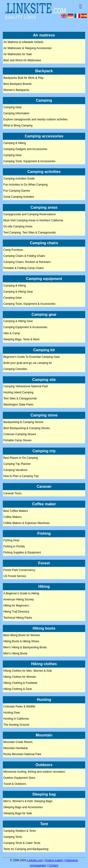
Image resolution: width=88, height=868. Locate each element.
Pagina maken (54, 860)
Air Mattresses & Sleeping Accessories (27, 48)
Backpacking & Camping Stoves (23, 422)
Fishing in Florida (14, 547)
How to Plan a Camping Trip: (21, 476)
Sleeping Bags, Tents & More (21, 340)
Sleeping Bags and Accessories (23, 807)
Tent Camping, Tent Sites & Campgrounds (29, 233)
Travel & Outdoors (15, 784)
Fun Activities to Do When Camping (25, 185)
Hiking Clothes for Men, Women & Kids (28, 671)
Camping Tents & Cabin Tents (22, 843)
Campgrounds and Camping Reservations (29, 214)
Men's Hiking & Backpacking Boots (25, 647)
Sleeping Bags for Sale (18, 814)
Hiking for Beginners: (16, 606)
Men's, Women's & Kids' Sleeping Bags (28, 801)
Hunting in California (16, 719)
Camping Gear (12, 108)
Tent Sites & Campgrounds (20, 399)
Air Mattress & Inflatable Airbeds (23, 42)
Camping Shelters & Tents (20, 831)
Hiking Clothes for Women (20, 677)
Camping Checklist (15, 369)
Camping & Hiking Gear (18, 292)
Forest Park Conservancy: (20, 570)
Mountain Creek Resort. (18, 742)
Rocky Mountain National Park (22, 754)
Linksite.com (35, 860)
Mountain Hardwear (16, 748)
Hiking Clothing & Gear (18, 689)
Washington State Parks (18, 405)
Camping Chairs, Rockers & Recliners (27, 262)
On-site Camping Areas (18, 226)
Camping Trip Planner (17, 464)
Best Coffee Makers (16, 511)
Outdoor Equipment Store (19, 778)
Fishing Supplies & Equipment (22, 553)
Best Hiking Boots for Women (22, 635)
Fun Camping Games (17, 191)
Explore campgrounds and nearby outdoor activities (35, 120)
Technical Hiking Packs (18, 618)
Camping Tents (13, 837)
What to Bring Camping (18, 126)
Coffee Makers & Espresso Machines (26, 523)
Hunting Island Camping (18, 393)
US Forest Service (15, 576)
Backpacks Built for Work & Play (23, 78)
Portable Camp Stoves (17, 440)
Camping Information (16, 114)
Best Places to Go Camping (21, 458)
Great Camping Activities (19, 197)
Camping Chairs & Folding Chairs (24, 256)
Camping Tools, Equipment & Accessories (29, 161)
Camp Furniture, (13, 250)
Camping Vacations (15, 470)
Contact (53, 865)
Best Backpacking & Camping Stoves (27, 428)
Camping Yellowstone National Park (26, 387)
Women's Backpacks (16, 90)
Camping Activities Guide (19, 179)
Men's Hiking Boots (15, 653)
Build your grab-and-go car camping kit (27, 363)
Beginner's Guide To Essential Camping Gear (32, 357)
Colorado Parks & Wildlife (19, 707)
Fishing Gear (11, 541)
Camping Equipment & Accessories (25, 327)
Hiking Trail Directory (16, 612)
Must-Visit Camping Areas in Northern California (33, 220)
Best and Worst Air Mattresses (22, 61)
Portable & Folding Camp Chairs (23, 268)
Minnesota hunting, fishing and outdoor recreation (34, 772)
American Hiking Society (19, 600)
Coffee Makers (12, 517)
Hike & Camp (12, 334)
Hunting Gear (12, 713)
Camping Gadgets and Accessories (25, 149)
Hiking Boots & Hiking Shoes (21, 641)
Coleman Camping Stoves (20, 434)
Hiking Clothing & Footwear (20, 683)
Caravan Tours (12, 493)
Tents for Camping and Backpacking (26, 849)
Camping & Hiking (15, 143)
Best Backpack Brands (17, 84)
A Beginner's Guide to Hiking (21, 594)
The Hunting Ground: (16, 725)
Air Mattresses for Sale (17, 54)
